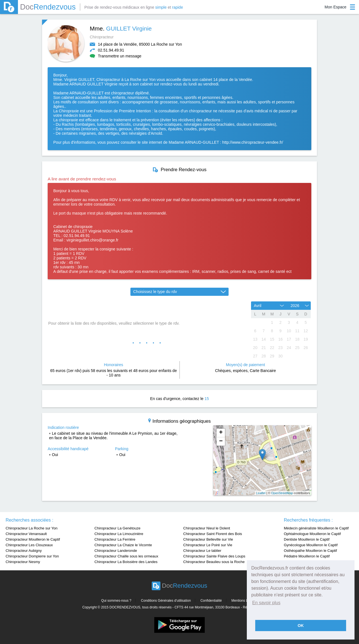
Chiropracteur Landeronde (116, 551)
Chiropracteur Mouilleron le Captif (33, 539)
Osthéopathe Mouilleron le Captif (310, 551)
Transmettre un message (116, 56)
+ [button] (221, 433)
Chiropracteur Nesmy (23, 562)
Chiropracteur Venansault (26, 534)
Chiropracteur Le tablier (202, 551)
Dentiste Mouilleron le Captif (307, 539)
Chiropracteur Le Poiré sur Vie (208, 545)
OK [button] (301, 626)
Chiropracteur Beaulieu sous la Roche (214, 562)
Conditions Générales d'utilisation (166, 601)
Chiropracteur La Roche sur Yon (32, 528)
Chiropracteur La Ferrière (115, 539)
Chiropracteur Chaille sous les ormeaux (126, 556)
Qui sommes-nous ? (116, 601)
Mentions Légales (245, 601)
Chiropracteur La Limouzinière (119, 534)
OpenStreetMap (282, 493)
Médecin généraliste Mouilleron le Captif (316, 528)
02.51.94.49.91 (111, 50)
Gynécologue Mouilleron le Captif (311, 545)
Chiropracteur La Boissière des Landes (126, 562)
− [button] (221, 441)
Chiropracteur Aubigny (24, 551)
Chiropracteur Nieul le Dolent (207, 528)
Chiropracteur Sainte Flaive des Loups (214, 556)
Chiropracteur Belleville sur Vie (208, 539)
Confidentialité (211, 601)
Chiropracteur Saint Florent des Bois (213, 534)
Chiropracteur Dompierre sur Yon (32, 556)
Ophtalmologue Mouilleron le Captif (312, 534)
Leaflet (261, 493)
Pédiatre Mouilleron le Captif (307, 556)
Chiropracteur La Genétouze (118, 528)
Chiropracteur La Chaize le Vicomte (123, 545)
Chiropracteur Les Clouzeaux (29, 545)
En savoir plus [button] (266, 603)
